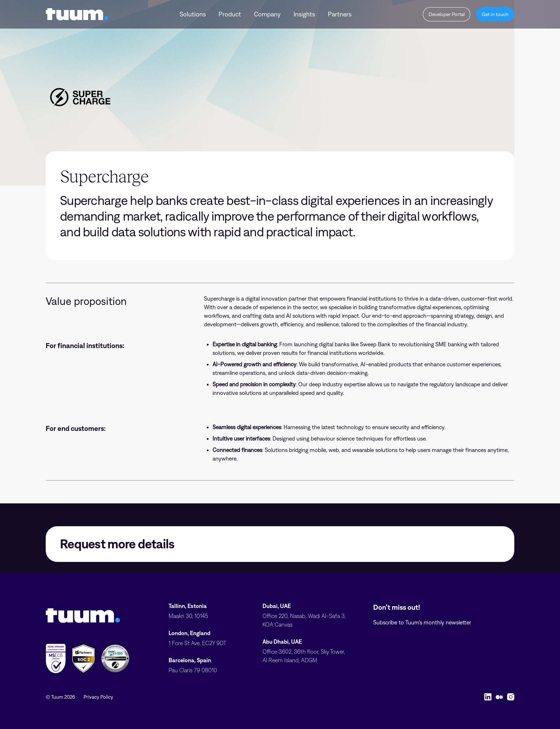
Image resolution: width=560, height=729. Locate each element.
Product (230, 14)
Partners (340, 14)
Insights (304, 14)
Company (267, 14)
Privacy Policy (98, 697)
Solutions (193, 14)
